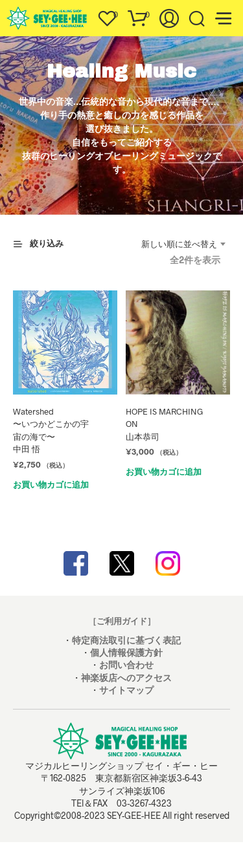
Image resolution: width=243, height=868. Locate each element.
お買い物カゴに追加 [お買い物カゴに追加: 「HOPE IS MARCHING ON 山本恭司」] (164, 472)
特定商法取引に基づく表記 (126, 640)
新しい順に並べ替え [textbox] (179, 244)
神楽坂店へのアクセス (126, 678)
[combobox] (183, 244)
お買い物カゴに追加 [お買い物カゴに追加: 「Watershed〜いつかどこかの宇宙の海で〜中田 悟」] (51, 484)
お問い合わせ (126, 665)
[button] (107, 15)
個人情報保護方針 (126, 652)
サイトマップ (126, 690)
